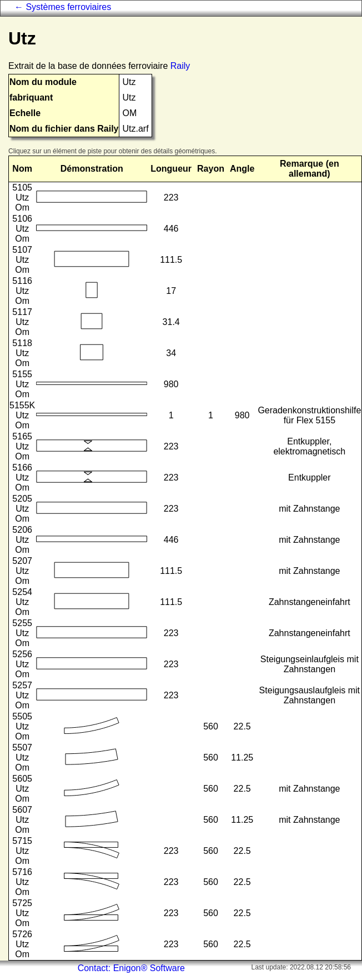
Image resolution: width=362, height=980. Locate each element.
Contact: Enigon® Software (131, 968)
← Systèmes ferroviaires (63, 7)
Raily (180, 66)
